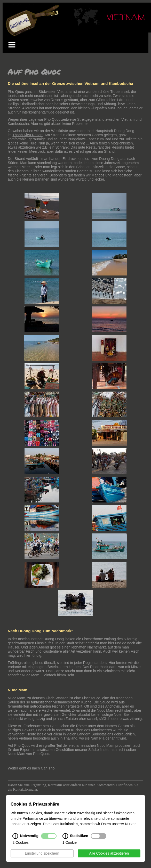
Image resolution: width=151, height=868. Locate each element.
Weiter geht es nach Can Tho (31, 768)
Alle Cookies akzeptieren (109, 854)
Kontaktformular (25, 789)
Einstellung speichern (42, 854)
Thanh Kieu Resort (27, 135)
